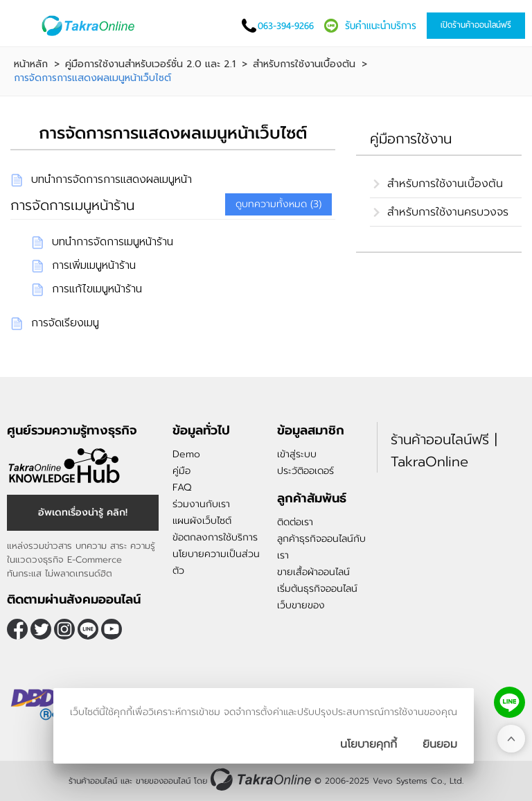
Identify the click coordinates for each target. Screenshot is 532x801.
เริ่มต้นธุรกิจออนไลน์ (317, 589)
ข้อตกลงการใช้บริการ (215, 537)
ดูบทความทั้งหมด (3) (278, 204)
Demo (186, 454)
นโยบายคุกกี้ (369, 744)
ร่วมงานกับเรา (201, 504)
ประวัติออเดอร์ (305, 471)
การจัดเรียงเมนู (65, 323)
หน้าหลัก (31, 64)
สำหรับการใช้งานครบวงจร (448, 212)
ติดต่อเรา (295, 522)
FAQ (182, 487)
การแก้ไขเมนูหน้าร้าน (97, 289)
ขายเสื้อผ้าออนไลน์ (313, 572)
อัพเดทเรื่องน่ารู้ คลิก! (83, 512)
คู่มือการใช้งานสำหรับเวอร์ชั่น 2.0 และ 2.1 (150, 64)
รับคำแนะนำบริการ (381, 26)
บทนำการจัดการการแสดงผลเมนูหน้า (112, 179)
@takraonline (88, 629)
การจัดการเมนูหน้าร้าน (72, 205)
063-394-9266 (286, 26)
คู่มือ (181, 471)
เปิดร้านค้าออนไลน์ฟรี (476, 25)
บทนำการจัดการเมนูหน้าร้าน (113, 242)
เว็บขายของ (301, 605)
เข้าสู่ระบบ (297, 454)
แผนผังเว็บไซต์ (202, 521)
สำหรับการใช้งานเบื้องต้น (304, 64)
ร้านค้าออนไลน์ (93, 781)
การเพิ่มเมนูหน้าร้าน (94, 265)
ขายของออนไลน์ (163, 781)
